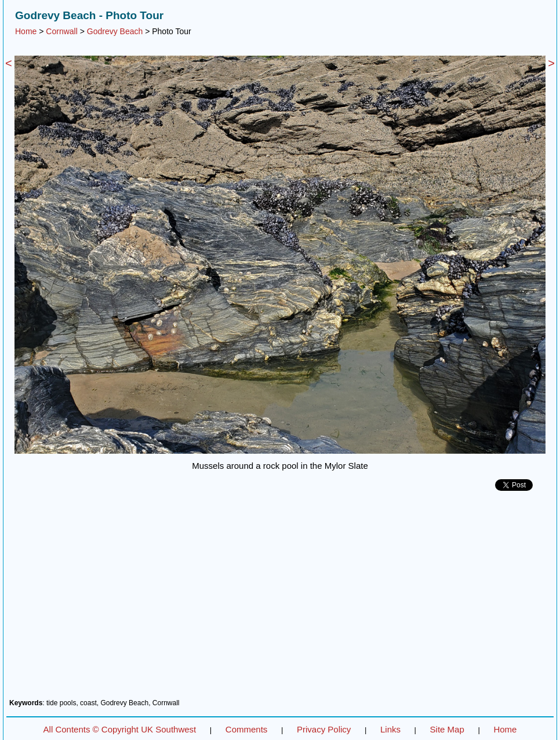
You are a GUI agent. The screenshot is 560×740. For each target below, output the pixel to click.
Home (26, 31)
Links (390, 729)
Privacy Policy (324, 729)
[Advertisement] (280, 599)
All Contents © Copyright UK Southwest (120, 729)
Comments (247, 729)
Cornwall (61, 31)
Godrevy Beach (115, 31)
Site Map (447, 729)
